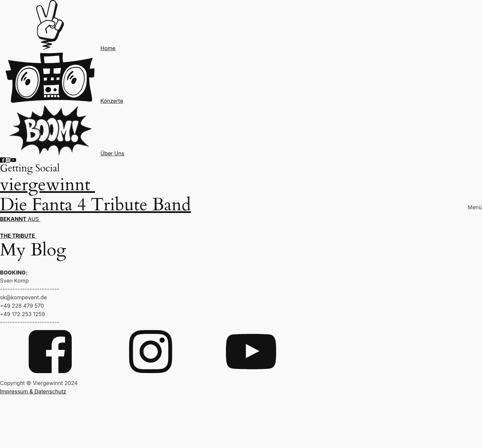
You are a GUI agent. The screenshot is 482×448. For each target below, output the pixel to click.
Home (108, 48)
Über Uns (112, 153)
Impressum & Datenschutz (33, 391)
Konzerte (112, 101)
